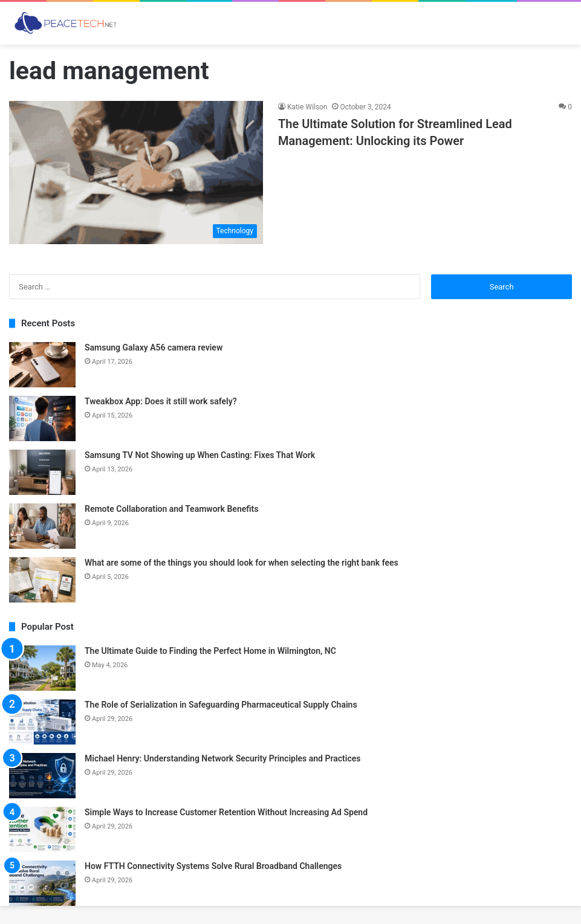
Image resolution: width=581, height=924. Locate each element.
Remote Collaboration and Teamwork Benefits (172, 509)
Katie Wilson (307, 107)
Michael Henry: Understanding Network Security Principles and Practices (222, 758)
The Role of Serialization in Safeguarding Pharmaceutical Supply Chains (221, 705)
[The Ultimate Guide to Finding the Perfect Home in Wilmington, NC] (42, 668)
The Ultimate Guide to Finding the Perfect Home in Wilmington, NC (210, 651)
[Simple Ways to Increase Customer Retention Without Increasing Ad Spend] (42, 829)
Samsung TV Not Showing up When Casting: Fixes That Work (200, 455)
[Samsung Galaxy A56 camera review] (42, 365)
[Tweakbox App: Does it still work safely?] (42, 418)
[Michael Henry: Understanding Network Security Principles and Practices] (42, 776)
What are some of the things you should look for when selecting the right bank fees (242, 563)
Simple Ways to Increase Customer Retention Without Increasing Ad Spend (226, 812)
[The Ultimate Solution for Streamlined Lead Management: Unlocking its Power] (136, 173)
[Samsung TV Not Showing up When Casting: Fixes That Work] (42, 472)
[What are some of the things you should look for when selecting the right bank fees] (42, 580)
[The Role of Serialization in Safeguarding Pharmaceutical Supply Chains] (42, 722)
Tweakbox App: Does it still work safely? (161, 401)
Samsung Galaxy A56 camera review (154, 347)
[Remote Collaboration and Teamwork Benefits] (42, 526)
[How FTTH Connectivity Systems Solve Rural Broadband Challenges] (42, 883)
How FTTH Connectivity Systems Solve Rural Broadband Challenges (213, 866)
